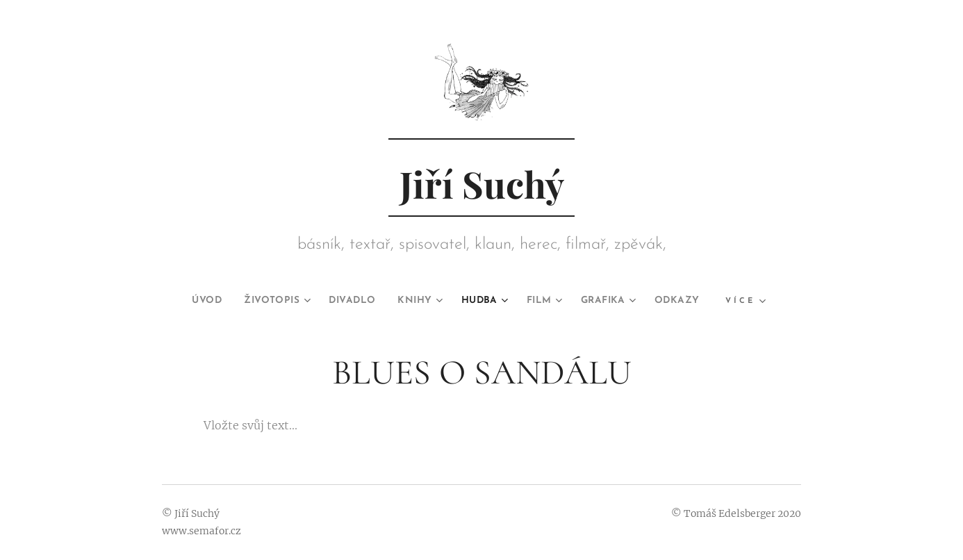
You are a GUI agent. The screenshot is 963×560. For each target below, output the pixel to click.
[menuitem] (187, 301)
